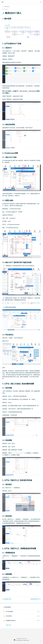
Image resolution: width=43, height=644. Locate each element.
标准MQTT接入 (8, 599)
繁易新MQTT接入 (35, 599)
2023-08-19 (6, 9)
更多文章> (9, 625)
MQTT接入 (7, 7)
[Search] (41, 2)
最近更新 (8, 607)
